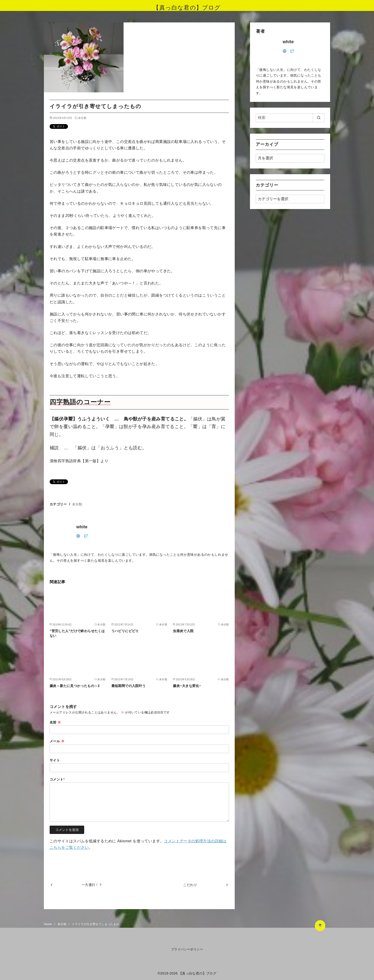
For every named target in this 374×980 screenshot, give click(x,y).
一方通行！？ (92, 885)
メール (57, 741)
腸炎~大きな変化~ (187, 686)
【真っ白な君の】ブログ (187, 8)
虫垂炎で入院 (183, 631)
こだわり (190, 885)
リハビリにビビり (125, 631)
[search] (319, 118)
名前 (55, 722)
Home (48, 924)
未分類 (82, 118)
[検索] (290, 118)
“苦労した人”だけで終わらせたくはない (77, 633)
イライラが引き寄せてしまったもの (95, 924)
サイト (55, 760)
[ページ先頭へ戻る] (320, 925)
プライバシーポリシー (187, 949)
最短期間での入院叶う (129, 686)
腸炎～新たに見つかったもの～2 (75, 686)
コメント (57, 779)
